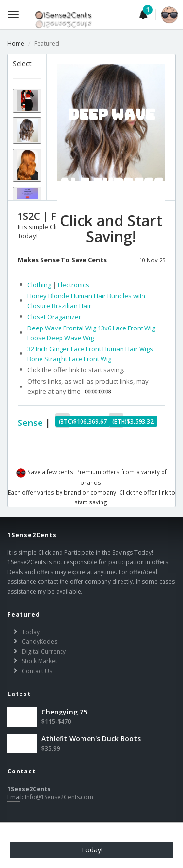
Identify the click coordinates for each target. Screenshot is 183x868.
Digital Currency (44, 651)
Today (31, 632)
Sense (30, 423)
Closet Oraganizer (54, 317)
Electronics (73, 285)
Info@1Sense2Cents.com (59, 797)
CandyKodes (40, 642)
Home (16, 44)
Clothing (40, 285)
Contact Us (37, 671)
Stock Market (40, 661)
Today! (92, 850)
